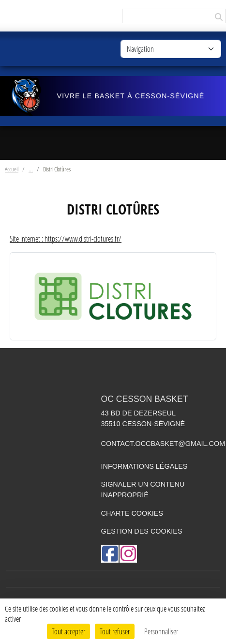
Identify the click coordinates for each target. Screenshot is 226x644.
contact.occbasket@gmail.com (163, 444)
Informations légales (144, 466)
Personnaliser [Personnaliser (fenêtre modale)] (161, 631)
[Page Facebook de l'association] (110, 554)
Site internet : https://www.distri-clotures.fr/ (66, 238)
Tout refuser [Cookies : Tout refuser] (115, 631)
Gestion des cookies (142, 531)
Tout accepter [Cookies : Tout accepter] (68, 631)
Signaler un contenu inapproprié (143, 490)
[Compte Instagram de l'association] (128, 554)
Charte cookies (132, 513)
